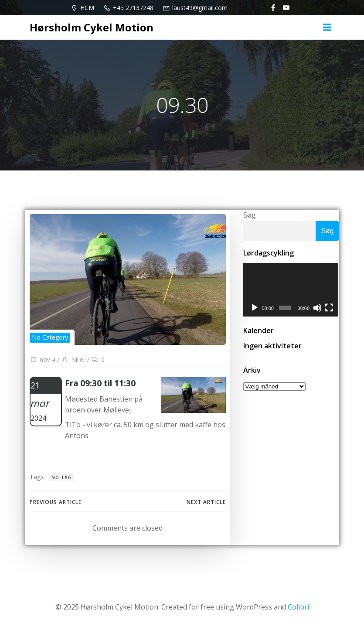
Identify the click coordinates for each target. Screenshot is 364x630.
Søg (250, 215)
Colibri (298, 607)
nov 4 (43, 359)
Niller (73, 359)
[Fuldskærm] (330, 308)
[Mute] (318, 308)
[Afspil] (255, 308)
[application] (291, 290)
